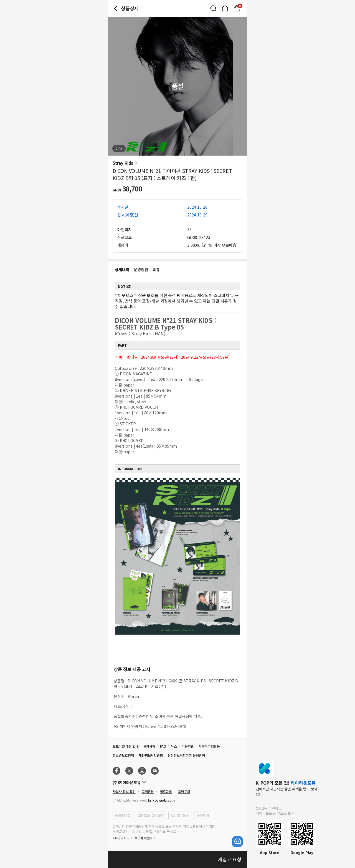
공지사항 (149, 746)
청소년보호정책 (123, 755)
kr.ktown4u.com (161, 800)
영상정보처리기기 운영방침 (186, 755)
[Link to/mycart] (237, 8)
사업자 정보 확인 (124, 791)
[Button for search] (213, 8)
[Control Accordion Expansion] (177, 782)
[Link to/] (225, 8)
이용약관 (188, 746)
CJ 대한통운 (180, 815)
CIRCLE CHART (151, 815)
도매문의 (184, 791)
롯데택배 (203, 815)
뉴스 (174, 746)
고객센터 (148, 791)
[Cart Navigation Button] (237, 8)
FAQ (163, 746)
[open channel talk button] (237, 842)
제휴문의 (166, 791)
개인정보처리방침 (151, 755)
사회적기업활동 (209, 746)
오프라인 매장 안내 (126, 746)
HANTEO (123, 815)
